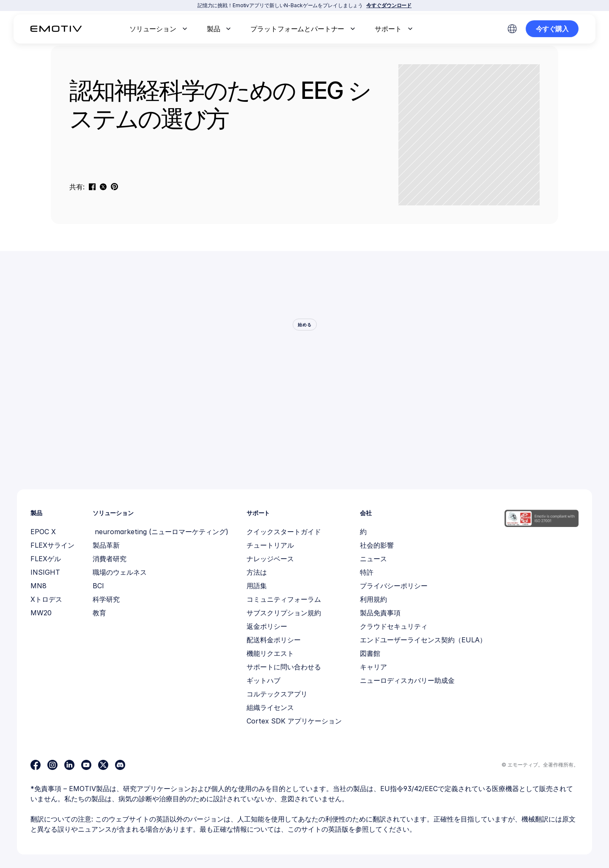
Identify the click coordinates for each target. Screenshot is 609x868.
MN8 (38, 586)
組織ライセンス (270, 707)
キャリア (373, 667)
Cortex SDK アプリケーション (294, 721)
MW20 (41, 613)
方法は (257, 572)
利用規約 (373, 599)
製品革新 (106, 545)
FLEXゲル (46, 559)
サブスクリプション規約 (284, 613)
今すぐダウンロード (389, 5)
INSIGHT (45, 572)
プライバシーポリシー (394, 586)
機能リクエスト (270, 653)
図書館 (370, 653)
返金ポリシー (267, 626)
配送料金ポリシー (274, 640)
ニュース (373, 559)
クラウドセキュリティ (394, 626)
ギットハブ (263, 680)
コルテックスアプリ (277, 694)
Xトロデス (46, 599)
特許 (367, 572)
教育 (99, 613)
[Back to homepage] (56, 29)
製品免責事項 (380, 613)
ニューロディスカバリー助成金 (407, 680)
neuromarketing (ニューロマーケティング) (160, 532)
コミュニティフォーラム (284, 599)
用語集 (257, 586)
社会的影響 (377, 545)
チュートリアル (270, 545)
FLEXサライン (52, 545)
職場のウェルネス (120, 572)
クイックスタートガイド (284, 532)
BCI (98, 586)
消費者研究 (110, 559)
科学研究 (106, 599)
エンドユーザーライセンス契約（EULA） (423, 640)
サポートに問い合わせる (284, 667)
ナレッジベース (270, 559)
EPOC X (43, 532)
